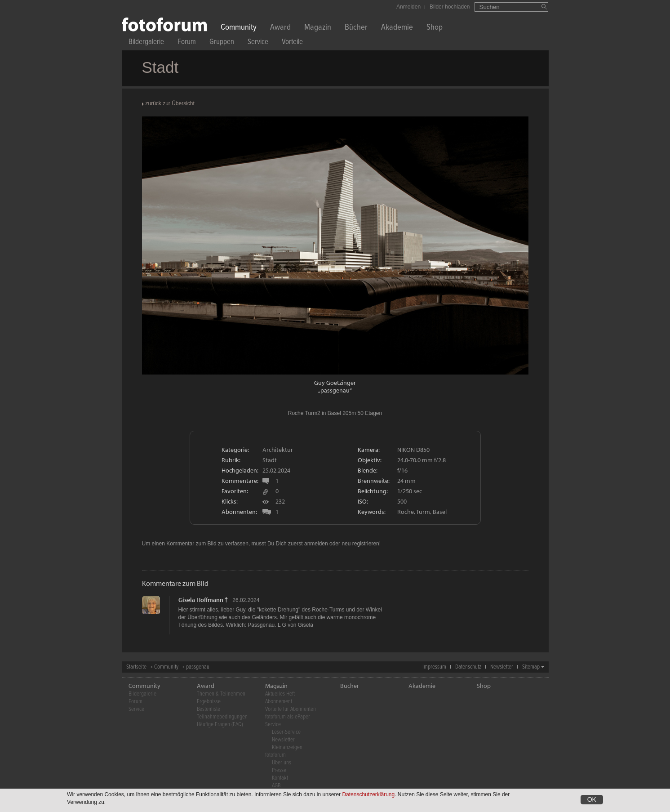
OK (592, 800)
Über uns (282, 763)
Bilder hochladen (450, 7)
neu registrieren (360, 544)
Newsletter (502, 667)
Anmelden (408, 7)
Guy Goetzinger (335, 383)
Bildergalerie (146, 43)
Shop (435, 28)
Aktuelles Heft (280, 694)
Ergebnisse (209, 702)
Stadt (270, 460)
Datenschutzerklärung (368, 795)
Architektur (278, 450)
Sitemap (531, 667)
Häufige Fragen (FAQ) (220, 725)
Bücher (356, 28)
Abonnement (279, 702)
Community (239, 28)
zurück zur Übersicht (170, 103)
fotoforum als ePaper (288, 717)
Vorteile (292, 43)
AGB (276, 786)
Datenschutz (468, 667)
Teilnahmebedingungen (222, 717)
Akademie (397, 28)
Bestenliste (209, 709)
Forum (187, 43)
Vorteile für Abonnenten (291, 709)
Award (280, 28)
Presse (279, 770)
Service (258, 43)
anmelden (316, 544)
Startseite (136, 667)
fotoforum (275, 755)
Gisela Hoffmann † (203, 600)
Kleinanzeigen (287, 747)
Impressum (434, 667)
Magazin (318, 28)
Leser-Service (286, 732)
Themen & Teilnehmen (221, 694)
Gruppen (222, 43)
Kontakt (280, 778)
